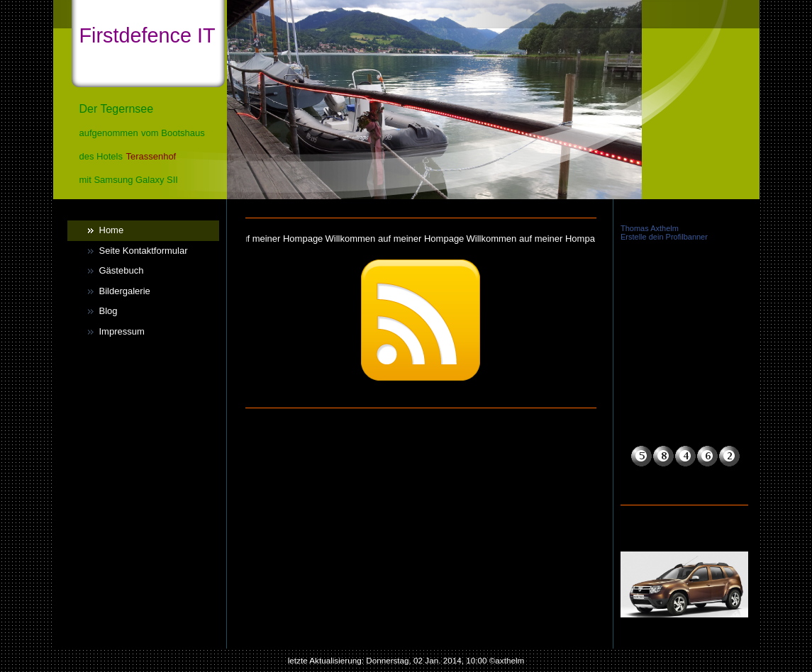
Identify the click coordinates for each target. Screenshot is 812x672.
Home (112, 230)
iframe (684, 304)
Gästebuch (122, 270)
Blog (109, 311)
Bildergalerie (125, 291)
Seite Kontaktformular (144, 251)
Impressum (122, 331)
